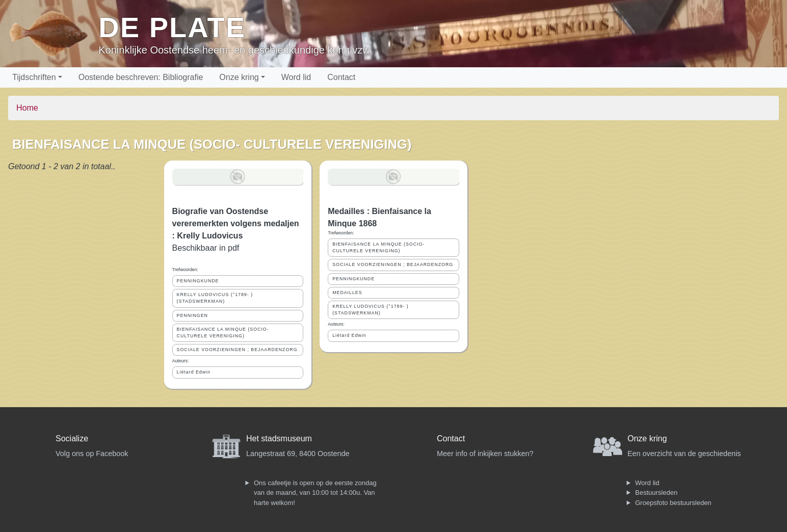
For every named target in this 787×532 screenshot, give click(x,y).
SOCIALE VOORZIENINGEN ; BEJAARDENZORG (237, 350)
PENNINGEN (192, 315)
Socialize (72, 438)
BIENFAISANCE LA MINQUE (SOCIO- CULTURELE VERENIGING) (223, 332)
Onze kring (239, 77)
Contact (341, 77)
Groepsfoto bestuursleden (673, 503)
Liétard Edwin (194, 372)
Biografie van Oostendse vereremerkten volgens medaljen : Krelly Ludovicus (236, 223)
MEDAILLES (347, 292)
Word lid (296, 77)
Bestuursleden (656, 493)
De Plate (172, 27)
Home (27, 108)
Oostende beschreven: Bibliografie (141, 77)
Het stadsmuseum (279, 438)
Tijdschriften (34, 77)
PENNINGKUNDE (198, 281)
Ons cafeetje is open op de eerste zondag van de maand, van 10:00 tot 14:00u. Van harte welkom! (315, 493)
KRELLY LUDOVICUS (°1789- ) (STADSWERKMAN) (215, 298)
